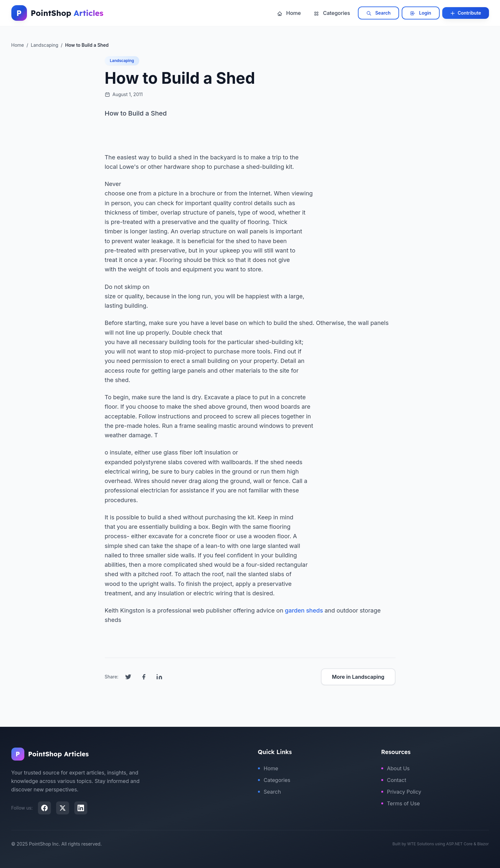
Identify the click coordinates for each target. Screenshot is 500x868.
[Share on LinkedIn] (159, 677)
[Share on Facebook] (144, 677)
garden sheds (304, 610)
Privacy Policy (401, 792)
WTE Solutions (421, 844)
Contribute (466, 13)
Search (378, 13)
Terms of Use (401, 803)
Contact (394, 780)
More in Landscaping (358, 677)
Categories (332, 13)
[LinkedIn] (81, 808)
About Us (396, 768)
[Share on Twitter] (128, 677)
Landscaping (122, 61)
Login (421, 13)
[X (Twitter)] (63, 808)
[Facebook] (44, 808)
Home (289, 13)
